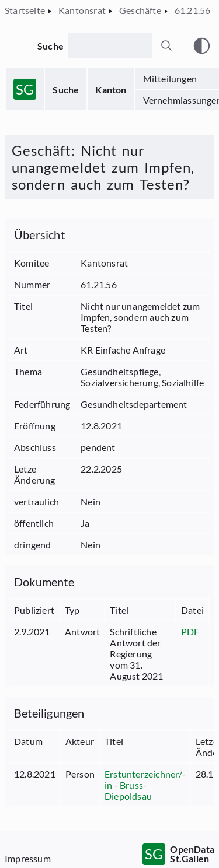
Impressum (28, 858)
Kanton (111, 90)
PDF (190, 631)
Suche (66, 90)
